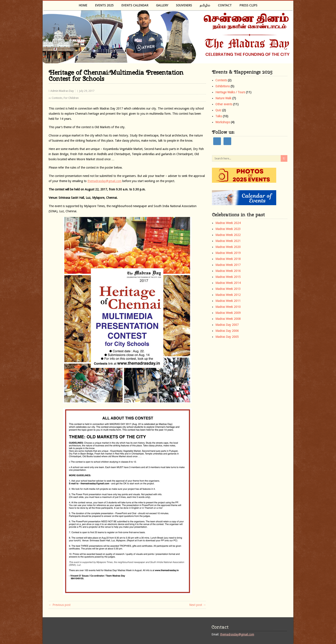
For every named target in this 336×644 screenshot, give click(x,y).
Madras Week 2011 (228, 301)
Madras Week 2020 (228, 247)
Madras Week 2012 (228, 295)
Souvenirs (184, 5)
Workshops (223, 122)
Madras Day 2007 (227, 325)
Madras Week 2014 (228, 283)
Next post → (198, 605)
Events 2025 (104, 5)
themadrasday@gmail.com (104, 181)
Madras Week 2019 (228, 253)
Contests (57, 98)
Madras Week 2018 (228, 259)
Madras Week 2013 (228, 289)
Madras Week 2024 (228, 223)
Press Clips (248, 5)
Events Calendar (135, 5)
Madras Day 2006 (227, 331)
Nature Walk (223, 98)
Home (83, 5)
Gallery (162, 5)
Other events (224, 104)
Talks (219, 116)
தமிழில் (205, 5)
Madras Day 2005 (227, 337)
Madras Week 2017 (228, 265)
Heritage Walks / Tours (230, 92)
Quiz (218, 110)
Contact (225, 5)
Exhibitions (223, 86)
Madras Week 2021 (228, 241)
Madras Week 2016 (228, 271)
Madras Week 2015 (228, 277)
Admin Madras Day (62, 91)
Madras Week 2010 (228, 307)
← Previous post (60, 605)
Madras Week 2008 (228, 319)
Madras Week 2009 (228, 313)
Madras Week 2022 (228, 235)
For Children (71, 98)
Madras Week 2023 (228, 229)
